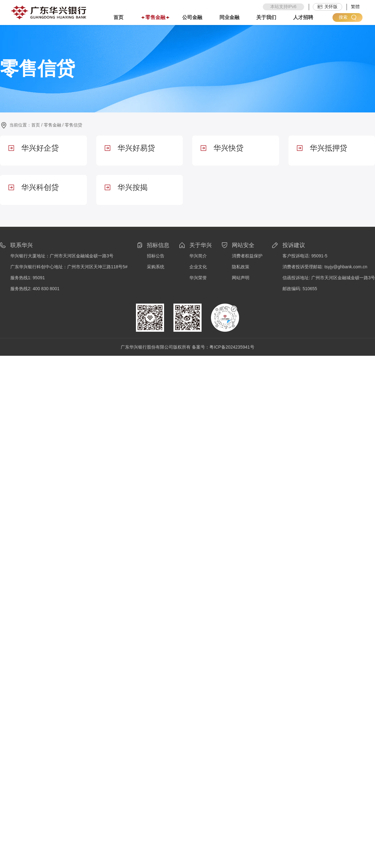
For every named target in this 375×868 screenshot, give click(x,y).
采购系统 (156, 267)
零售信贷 (73, 125)
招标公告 (156, 256)
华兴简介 (198, 256)
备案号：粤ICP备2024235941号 (223, 347)
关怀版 (327, 7)
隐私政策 (241, 267)
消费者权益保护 (247, 256)
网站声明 (241, 278)
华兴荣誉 (198, 278)
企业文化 (198, 267)
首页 (36, 125)
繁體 (355, 7)
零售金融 (52, 125)
